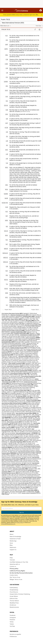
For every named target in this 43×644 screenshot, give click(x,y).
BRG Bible (28, 321)
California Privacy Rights (17, 571)
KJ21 (7, 36)
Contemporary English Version (28, 335)
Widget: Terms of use (16, 579)
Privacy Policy (20, 522)
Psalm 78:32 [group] (6, 30)
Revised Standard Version (9, 473)
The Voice (23, 487)
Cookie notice (14, 575)
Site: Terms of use (15, 577)
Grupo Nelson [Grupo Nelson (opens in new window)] (14, 596)
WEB (7, 293)
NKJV (7, 235)
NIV (7, 226)
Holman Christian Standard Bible (19, 370)
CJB (7, 73)
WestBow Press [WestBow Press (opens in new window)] (14, 603)
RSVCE (6, 280)
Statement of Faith (15, 539)
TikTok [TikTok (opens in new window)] (12, 622)
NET (7, 216)
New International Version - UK (24, 433)
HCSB (6, 128)
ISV (7, 136)
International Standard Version (30, 376)
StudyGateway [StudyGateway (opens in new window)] (14, 590)
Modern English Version (23, 397)
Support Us (13, 550)
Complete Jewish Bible (20, 333)
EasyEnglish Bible (6, 342)
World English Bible (28, 490)
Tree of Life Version (23, 483)
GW (7, 119)
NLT (7, 244)
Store (11, 543)
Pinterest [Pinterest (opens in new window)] (12, 620)
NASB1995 (5, 203)
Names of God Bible (32, 400)
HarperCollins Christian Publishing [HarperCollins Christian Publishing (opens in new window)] (20, 594)
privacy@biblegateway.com (8, 524)
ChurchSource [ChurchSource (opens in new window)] (14, 592)
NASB (6, 198)
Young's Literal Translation (29, 493)
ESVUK (6, 105)
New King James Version (8, 437)
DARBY (6, 82)
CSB (7, 59)
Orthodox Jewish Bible (19, 469)
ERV (7, 86)
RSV (7, 275)
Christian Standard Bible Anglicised (11, 331)
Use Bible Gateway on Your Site (19, 562)
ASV (7, 40)
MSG (7, 167)
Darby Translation (30, 338)
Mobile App (13, 541)
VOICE (6, 289)
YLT (7, 305)
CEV (7, 77)
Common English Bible (17, 332)
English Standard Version (17, 348)
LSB (7, 154)
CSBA (6, 64)
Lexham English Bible (21, 390)
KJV (7, 145)
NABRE (6, 194)
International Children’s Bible (18, 373)
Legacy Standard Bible (24, 385)
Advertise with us (15, 564)
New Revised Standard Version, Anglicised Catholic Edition (21, 452)
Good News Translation (13, 366)
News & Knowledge (15, 536)
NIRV (6, 220)
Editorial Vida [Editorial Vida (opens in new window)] (14, 598)
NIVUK (6, 231)
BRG (7, 55)
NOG (7, 189)
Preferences (13, 636)
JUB (7, 141)
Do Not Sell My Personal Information (21, 573)
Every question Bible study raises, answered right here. (23, 15)
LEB (7, 159)
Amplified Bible (27, 316)
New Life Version (15, 440)
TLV (7, 284)
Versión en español (15, 634)
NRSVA (6, 249)
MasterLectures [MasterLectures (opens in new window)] (14, 607)
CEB (7, 68)
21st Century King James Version (11, 313)
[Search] (40, 19)
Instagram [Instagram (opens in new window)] (13, 618)
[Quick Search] (19, 19)
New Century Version (13, 422)
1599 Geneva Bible (23, 356)
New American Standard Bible (24, 413)
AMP (7, 45)
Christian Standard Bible (31, 325)
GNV (7, 114)
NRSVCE (6, 258)
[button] (41, 10)
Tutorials (12, 560)
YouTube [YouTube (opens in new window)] (12, 626)
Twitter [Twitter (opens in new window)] (12, 624)
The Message (19, 396)
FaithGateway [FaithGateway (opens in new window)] (14, 588)
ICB (7, 132)
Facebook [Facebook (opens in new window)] (13, 615)
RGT (7, 271)
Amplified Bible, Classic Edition (10, 319)
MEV (7, 185)
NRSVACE (5, 253)
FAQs (11, 558)
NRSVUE (6, 262)
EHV (7, 97)
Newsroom (13, 547)
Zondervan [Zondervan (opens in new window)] (13, 605)
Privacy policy (14, 569)
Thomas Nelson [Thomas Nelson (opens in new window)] (14, 601)
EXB (7, 110)
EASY (6, 90)
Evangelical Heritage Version (18, 345)
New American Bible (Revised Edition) (12, 403)
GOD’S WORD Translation (15, 363)
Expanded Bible (6, 355)
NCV (7, 212)
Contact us (13, 566)
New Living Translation (16, 442)
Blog (11, 545)
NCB (7, 207)
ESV (7, 101)
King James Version (7, 382)
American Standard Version (18, 315)
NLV (7, 240)
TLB (7, 163)
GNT (7, 123)
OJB (7, 266)
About (11, 534)
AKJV (7, 150)
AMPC (6, 49)
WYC (7, 297)
